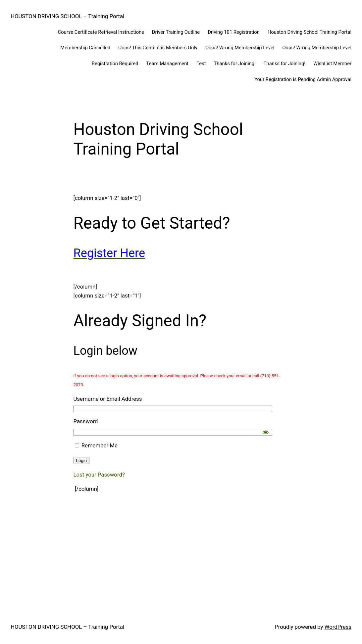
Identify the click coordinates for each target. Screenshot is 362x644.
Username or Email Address (108, 399)
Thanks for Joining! (235, 64)
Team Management (168, 64)
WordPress (338, 627)
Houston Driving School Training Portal (310, 32)
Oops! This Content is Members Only (158, 48)
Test (201, 64)
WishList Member (332, 64)
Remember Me (96, 445)
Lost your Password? (99, 475)
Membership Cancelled (85, 48)
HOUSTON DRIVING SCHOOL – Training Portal (67, 16)
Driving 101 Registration (234, 32)
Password (86, 421)
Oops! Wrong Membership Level (240, 48)
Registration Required (115, 64)
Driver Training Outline (176, 32)
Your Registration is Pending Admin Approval (303, 79)
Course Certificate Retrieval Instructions (101, 32)
